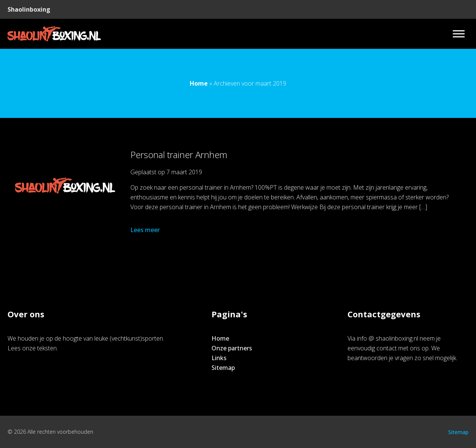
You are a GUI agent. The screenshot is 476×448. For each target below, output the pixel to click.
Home (199, 83)
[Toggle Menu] (459, 34)
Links (219, 358)
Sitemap (223, 368)
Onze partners (232, 348)
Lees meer (146, 230)
